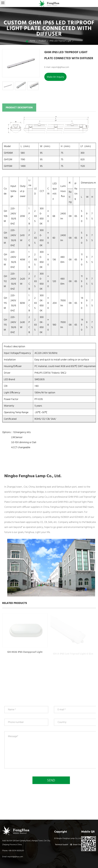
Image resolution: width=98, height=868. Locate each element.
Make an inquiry (55, 77)
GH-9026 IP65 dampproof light (25, 654)
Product (42, 41)
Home (32, 41)
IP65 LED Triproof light (60, 41)
